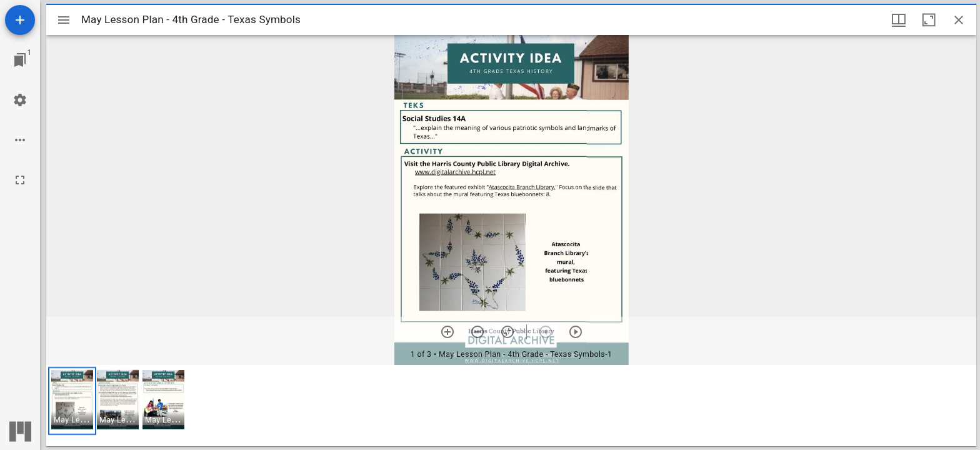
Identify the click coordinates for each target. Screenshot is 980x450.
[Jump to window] (20, 60)
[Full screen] (20, 180)
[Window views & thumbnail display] (899, 20)
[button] (72, 401)
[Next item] (576, 332)
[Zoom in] (447, 332)
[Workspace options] (20, 140)
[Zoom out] (477, 332)
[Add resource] (20, 20)
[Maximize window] (929, 20)
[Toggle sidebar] (64, 20)
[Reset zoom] (507, 332)
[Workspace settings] (20, 100)
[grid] (511, 406)
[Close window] (959, 20)
